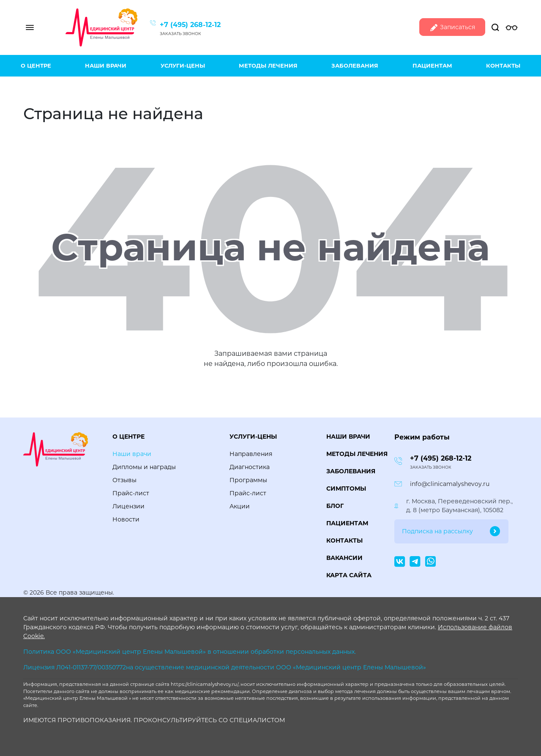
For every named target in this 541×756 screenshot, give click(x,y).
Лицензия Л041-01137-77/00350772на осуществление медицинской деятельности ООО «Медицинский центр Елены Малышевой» (225, 667)
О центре (36, 66)
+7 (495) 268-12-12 (190, 25)
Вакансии (344, 558)
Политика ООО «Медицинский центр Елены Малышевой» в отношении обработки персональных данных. (190, 652)
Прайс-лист (131, 493)
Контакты (503, 66)
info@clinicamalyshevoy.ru (450, 484)
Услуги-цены (183, 66)
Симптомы (346, 489)
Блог (335, 506)
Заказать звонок (180, 34)
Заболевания (355, 66)
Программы (248, 480)
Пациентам (432, 66)
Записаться (452, 28)
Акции (240, 506)
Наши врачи (106, 66)
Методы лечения (268, 66)
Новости (126, 519)
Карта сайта (349, 575)
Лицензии (128, 506)
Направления (251, 454)
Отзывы (124, 480)
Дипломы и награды (144, 467)
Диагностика (250, 467)
